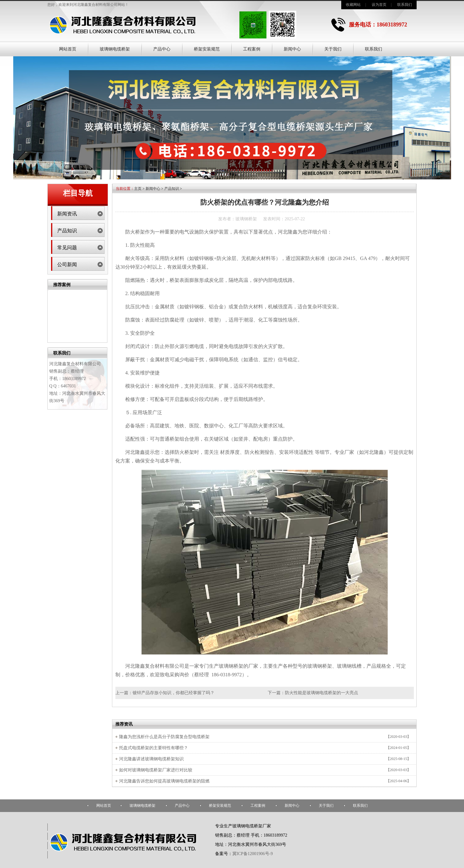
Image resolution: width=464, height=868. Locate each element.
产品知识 (67, 231)
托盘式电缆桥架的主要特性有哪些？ (154, 748)
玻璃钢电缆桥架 (115, 49)
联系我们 (405, 5)
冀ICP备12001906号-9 (252, 854)
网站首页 (68, 49)
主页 (138, 189)
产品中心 (162, 49)
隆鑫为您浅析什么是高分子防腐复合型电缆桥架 (164, 737)
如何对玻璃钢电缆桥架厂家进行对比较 (156, 770)
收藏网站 (353, 5)
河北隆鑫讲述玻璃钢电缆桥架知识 (151, 759)
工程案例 (252, 49)
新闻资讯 (67, 214)
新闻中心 (292, 49)
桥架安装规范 (207, 49)
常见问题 (67, 248)
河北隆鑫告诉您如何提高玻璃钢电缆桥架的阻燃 (164, 781)
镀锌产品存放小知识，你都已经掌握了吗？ (174, 693)
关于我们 (333, 49)
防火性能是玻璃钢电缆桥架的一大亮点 (322, 693)
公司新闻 (67, 264)
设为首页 (379, 5)
